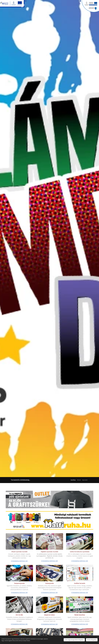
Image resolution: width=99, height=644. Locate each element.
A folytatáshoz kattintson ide (49, 624)
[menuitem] (70, 480)
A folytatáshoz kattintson (18, 561)
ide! (26, 561)
